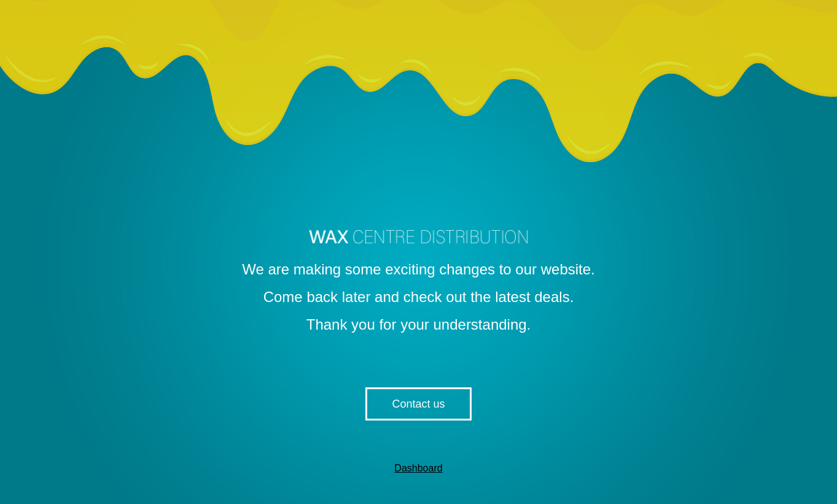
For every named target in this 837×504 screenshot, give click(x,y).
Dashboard (418, 468)
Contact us (418, 404)
